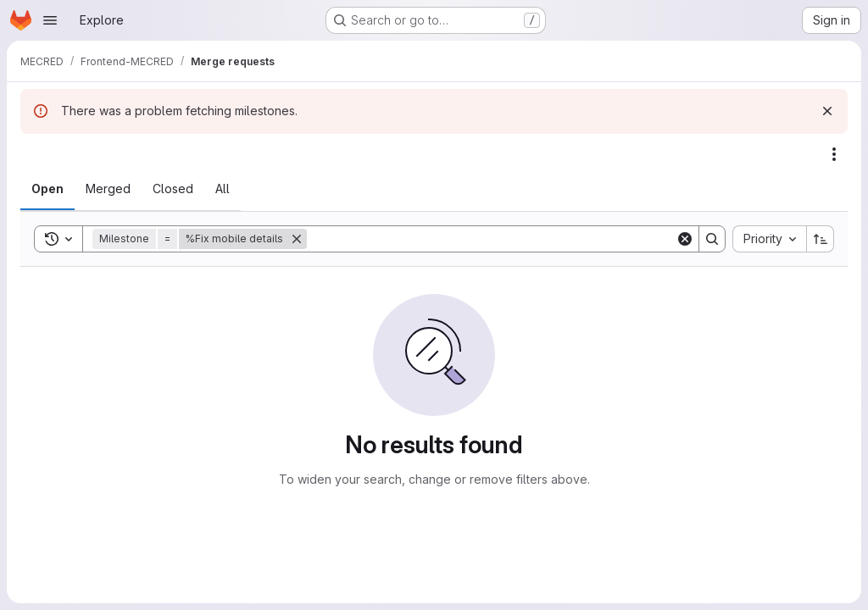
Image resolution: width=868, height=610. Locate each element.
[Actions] (834, 154)
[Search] (491, 239)
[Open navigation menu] (50, 20)
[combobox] (769, 239)
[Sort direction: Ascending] (821, 239)
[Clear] (685, 239)
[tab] (47, 189)
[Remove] (297, 239)
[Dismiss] (827, 111)
